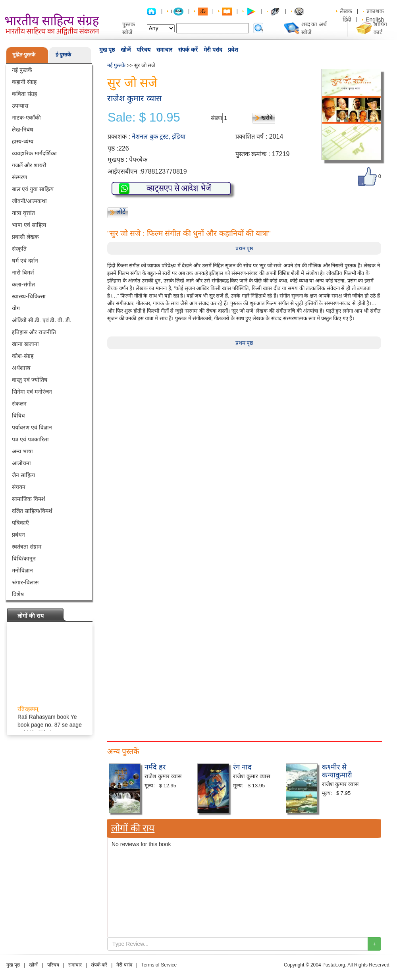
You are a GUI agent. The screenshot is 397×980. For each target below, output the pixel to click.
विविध (18, 416)
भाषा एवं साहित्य (29, 225)
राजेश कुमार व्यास (134, 98)
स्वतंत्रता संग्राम (27, 547)
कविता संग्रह (24, 94)
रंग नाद (242, 767)
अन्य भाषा (22, 451)
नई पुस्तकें (22, 70)
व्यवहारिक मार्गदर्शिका (34, 153)
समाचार (164, 50)
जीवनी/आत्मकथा (29, 201)
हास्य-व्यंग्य (23, 141)
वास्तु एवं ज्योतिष (30, 380)
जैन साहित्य (23, 475)
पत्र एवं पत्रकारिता (30, 439)
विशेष (18, 594)
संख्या (217, 118)
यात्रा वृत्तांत (23, 213)
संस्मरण (19, 177)
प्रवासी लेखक (25, 237)
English (375, 19)
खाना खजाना (25, 344)
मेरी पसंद (213, 50)
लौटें (121, 212)
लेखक (346, 11)
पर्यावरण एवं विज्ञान (32, 427)
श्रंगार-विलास (25, 582)
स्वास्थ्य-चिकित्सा (29, 296)
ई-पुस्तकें (63, 55)
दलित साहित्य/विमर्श (32, 511)
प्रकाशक (375, 11)
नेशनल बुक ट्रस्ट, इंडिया (159, 136)
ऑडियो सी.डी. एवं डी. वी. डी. (42, 320)
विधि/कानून (24, 559)
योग (16, 308)
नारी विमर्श (23, 273)
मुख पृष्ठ (107, 50)
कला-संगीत (23, 284)
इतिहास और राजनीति (34, 332)
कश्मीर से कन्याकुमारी (337, 771)
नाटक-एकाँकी (26, 118)
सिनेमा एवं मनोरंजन (32, 392)
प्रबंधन (18, 535)
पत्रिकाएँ (20, 523)
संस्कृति (19, 249)
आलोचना (21, 463)
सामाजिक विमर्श (29, 499)
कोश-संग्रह (23, 356)
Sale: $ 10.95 (144, 118)
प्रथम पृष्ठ (244, 248)
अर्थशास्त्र (21, 368)
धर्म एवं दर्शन (25, 261)
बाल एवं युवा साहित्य (33, 189)
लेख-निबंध (23, 130)
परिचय (144, 50)
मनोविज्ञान (22, 570)
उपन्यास (20, 106)
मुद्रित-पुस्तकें (24, 55)
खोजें (126, 50)
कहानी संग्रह (24, 82)
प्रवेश (233, 50)
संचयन (19, 487)
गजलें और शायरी (29, 165)
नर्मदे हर (155, 767)
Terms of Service (159, 965)
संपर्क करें (188, 50)
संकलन (19, 404)
